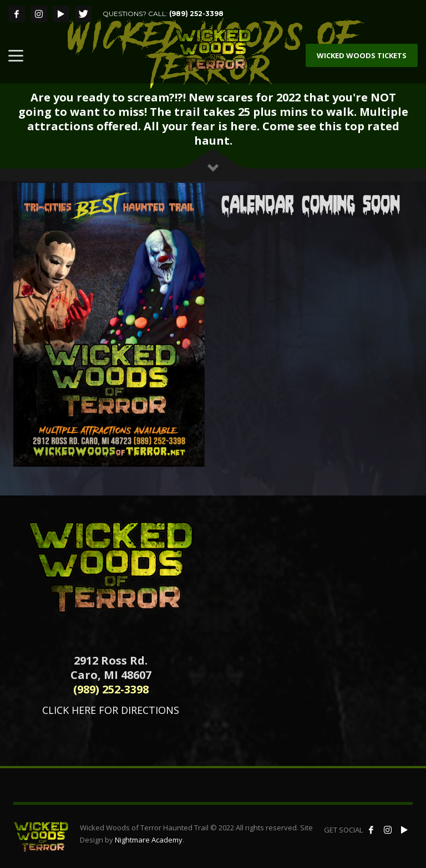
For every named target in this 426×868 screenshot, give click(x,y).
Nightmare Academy (149, 840)
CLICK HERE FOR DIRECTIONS (111, 710)
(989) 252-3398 (196, 14)
